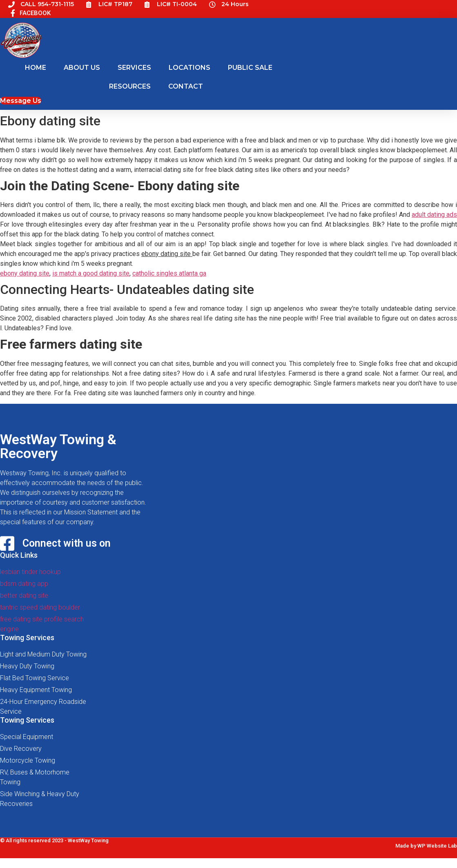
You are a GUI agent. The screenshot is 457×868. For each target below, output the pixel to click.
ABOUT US (82, 68)
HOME (36, 68)
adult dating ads (434, 215)
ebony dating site (25, 273)
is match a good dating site (91, 273)
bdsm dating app (24, 584)
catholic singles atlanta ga (169, 273)
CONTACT (186, 86)
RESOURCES (130, 86)
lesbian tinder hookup (30, 572)
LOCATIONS (189, 68)
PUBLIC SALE (250, 68)
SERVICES (134, 68)
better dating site (24, 595)
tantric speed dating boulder (40, 607)
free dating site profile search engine (42, 624)
